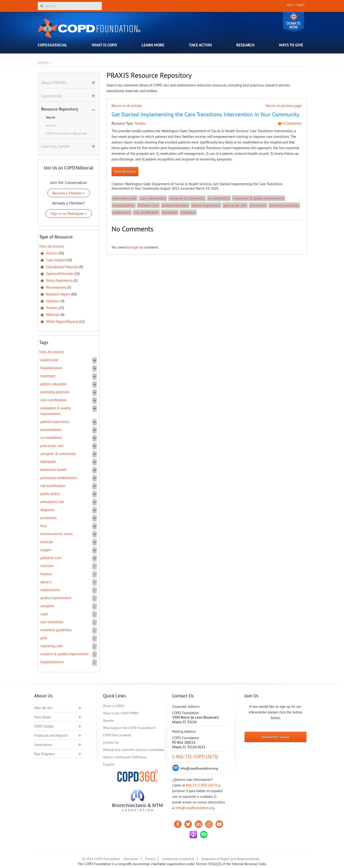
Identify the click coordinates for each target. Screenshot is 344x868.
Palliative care (148, 205)
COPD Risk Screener (117, 735)
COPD (44, 614)
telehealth (170, 212)
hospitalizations (52, 662)
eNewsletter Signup (276, 737)
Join (290, 5)
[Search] (70, 6)
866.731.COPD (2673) (202, 785)
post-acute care (235, 205)
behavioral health (53, 470)
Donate (294, 22)
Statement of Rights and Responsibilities (230, 859)
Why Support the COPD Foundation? (129, 728)
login (135, 247)
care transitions (52, 622)
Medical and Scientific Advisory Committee (134, 750)
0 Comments (290, 123)
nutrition (47, 566)
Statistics (53, 301)
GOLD (44, 638)
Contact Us (111, 742)
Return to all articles (127, 106)
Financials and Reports (51, 735)
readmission (122, 212)
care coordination (153, 198)
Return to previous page (284, 106)
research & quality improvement (64, 654)
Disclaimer (131, 859)
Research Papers (58, 294)
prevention (258, 205)
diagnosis (47, 510)
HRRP (43, 526)
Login (301, 5)
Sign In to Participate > (69, 213)
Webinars (53, 315)
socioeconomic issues (56, 534)
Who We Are (43, 708)
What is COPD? (114, 706)
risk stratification (146, 212)
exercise (47, 542)
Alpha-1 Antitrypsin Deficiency (125, 757)
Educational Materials (62, 267)
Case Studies (56, 260)
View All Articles (52, 246)
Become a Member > (69, 193)
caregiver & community (187, 198)
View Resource (125, 171)
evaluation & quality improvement (259, 198)
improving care (52, 646)
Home (43, 63)
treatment (188, 212)
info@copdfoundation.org (195, 808)
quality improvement (56, 598)
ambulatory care (125, 198)
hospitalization (124, 205)
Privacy (150, 859)
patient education (175, 205)
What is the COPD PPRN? (121, 713)
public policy (50, 494)
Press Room (43, 717)
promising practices (284, 205)
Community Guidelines (178, 859)
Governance (43, 745)
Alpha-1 (46, 582)
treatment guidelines (56, 630)
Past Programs (44, 754)
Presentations (56, 287)
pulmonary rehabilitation (59, 478)
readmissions (50, 590)
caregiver (47, 606)
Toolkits (140, 123)
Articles (52, 253)
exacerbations (51, 430)
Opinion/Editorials (60, 274)
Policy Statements (59, 280)
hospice (46, 574)
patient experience (206, 205)
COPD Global (44, 726)
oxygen (46, 550)
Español (109, 764)
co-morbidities (219, 198)
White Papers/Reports (62, 321)
